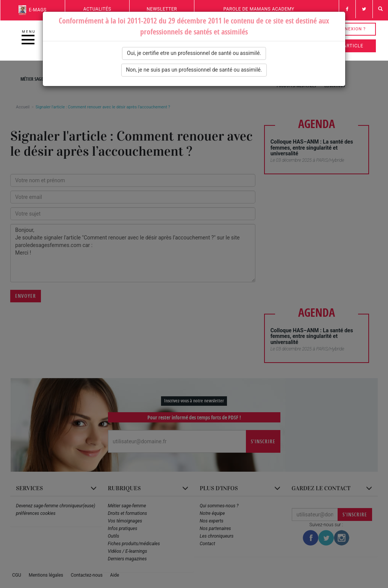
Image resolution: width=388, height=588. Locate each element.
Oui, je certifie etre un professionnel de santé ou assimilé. (194, 53)
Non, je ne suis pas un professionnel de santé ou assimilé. (194, 70)
